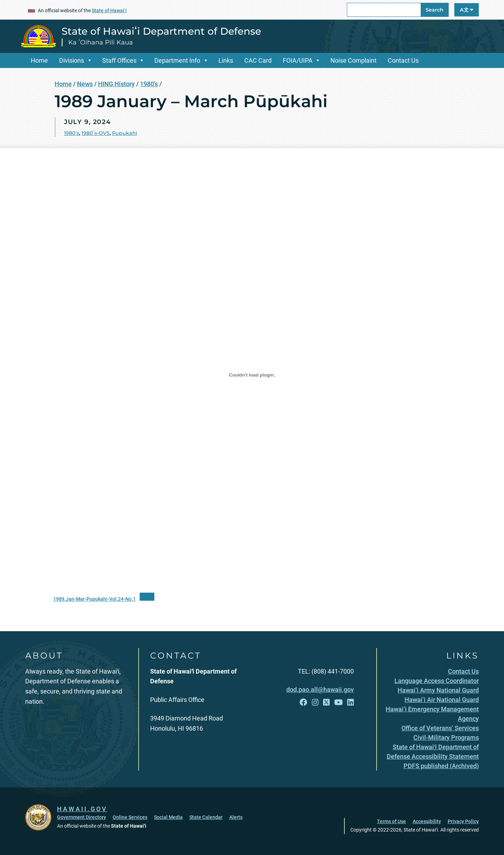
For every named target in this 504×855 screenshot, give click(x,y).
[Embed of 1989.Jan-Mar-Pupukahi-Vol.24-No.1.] (252, 375)
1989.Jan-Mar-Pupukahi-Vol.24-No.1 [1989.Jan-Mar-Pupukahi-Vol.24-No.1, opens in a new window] (94, 599)
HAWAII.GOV (82, 809)
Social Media (168, 817)
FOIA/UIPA (298, 60)
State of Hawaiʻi (109, 11)
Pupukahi (125, 133)
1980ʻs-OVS (96, 133)
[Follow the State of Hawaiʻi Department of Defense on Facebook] (303, 702)
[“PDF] (147, 597)
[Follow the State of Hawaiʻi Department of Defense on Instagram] (315, 702)
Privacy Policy (463, 821)
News (85, 84)
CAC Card (258, 60)
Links (226, 60)
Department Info (177, 60)
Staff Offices (119, 60)
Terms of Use (391, 821)
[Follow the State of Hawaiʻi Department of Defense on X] (326, 702)
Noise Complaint (353, 60)
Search (435, 10)
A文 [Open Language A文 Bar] (467, 10)
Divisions (72, 60)
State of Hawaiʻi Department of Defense (161, 31)
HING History (116, 84)
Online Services (130, 817)
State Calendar (206, 817)
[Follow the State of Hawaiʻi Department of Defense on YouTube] (338, 702)
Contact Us (403, 60)
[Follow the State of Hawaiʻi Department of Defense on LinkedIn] (351, 702)
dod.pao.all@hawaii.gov (320, 689)
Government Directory (82, 817)
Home (39, 60)
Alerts (236, 817)
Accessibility (427, 821)
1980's (149, 84)
